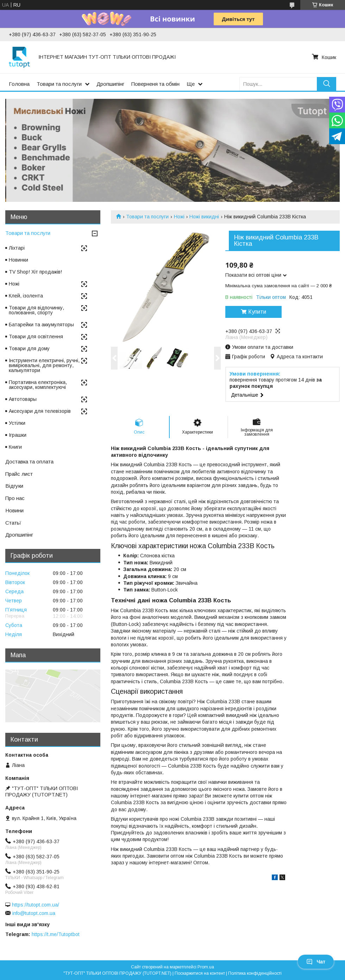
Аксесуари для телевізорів (40, 411)
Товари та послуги (59, 84)
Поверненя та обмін (155, 84)
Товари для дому (29, 348)
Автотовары (23, 399)
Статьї (13, 523)
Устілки (17, 423)
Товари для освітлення (36, 337)
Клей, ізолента (26, 296)
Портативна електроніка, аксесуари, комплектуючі (38, 385)
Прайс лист (19, 474)
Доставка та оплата (29, 462)
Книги (15, 447)
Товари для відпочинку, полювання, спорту (36, 310)
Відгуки (14, 486)
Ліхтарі (17, 248)
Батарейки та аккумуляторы (41, 325)
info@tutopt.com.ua (34, 913)
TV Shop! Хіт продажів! (35, 272)
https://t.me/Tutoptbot (56, 934)
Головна (19, 84)
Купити (257, 312)
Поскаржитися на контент (200, 973)
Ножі (179, 217)
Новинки (18, 260)
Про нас (15, 498)
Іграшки (18, 435)
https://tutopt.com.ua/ (36, 905)
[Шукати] (327, 84)
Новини (14, 510)
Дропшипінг (110, 84)
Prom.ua (206, 967)
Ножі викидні (204, 217)
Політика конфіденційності (255, 973)
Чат (316, 962)
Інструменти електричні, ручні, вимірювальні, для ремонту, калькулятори (44, 365)
